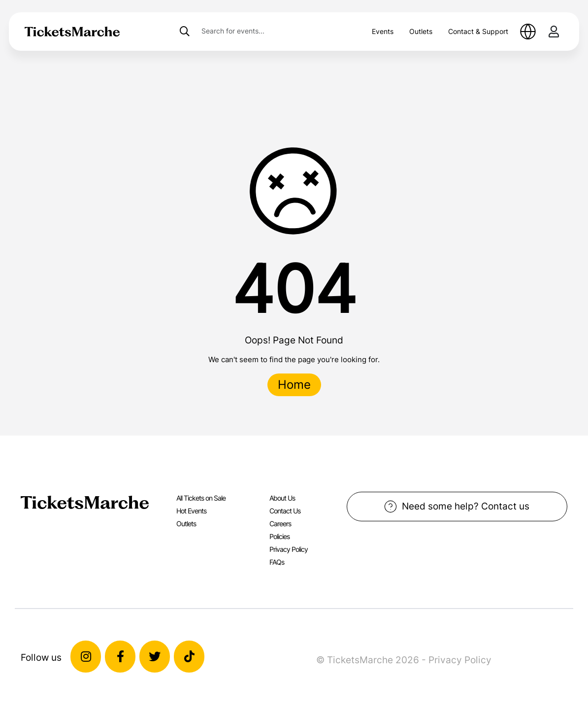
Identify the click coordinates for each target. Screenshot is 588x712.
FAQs (277, 562)
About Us (282, 498)
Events (383, 31)
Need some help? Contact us (457, 507)
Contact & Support (478, 31)
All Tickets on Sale (201, 498)
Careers (280, 524)
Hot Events (191, 511)
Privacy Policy (289, 549)
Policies (279, 536)
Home (294, 385)
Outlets (421, 31)
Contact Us (285, 511)
